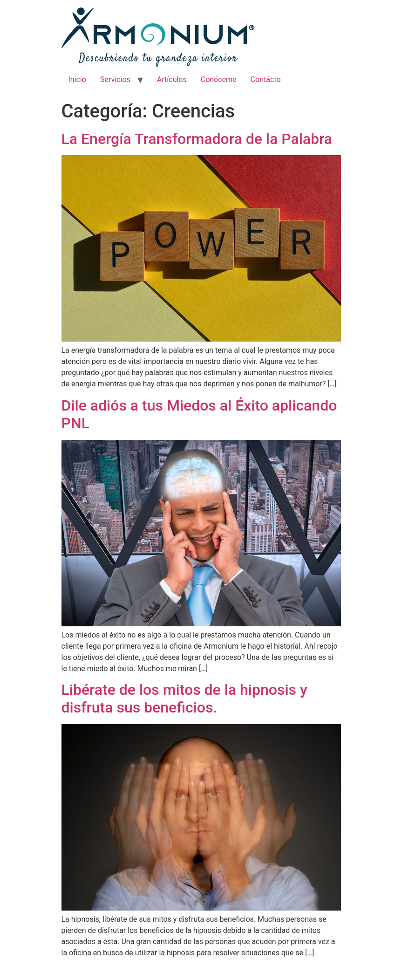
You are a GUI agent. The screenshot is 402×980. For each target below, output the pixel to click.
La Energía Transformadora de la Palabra (197, 139)
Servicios (115, 79)
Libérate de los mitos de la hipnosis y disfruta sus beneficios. (184, 699)
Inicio (77, 79)
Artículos (172, 79)
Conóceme (219, 79)
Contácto (266, 79)
